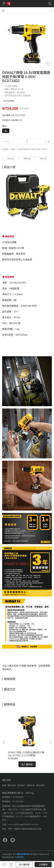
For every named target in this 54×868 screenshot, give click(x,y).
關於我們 (12, 785)
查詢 (4, 785)
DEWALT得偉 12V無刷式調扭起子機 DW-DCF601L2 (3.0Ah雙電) (26, 754)
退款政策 (31, 785)
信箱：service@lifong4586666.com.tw (20, 824)
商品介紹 (11, 158)
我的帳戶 (21, 785)
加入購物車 (24, 864)
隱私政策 (40, 785)
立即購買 (43, 864)
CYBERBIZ (19, 857)
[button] (50, 742)
